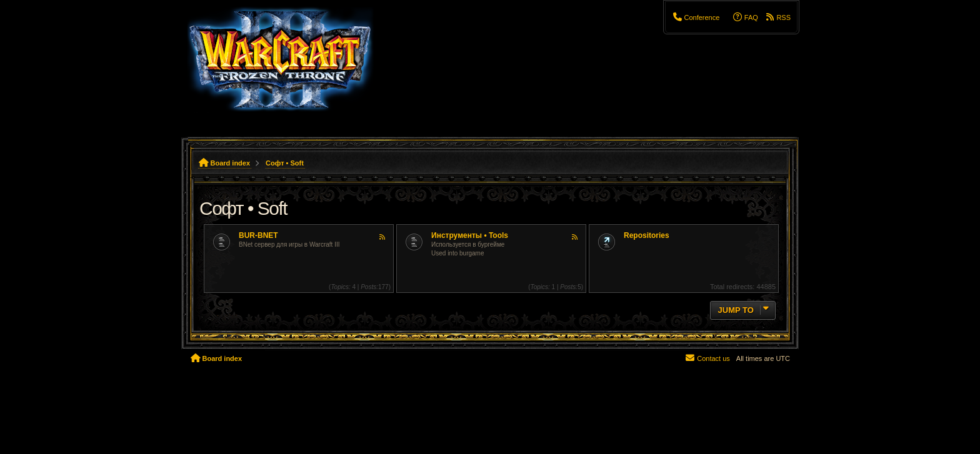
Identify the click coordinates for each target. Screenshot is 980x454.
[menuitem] (696, 17)
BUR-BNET (258, 235)
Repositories (647, 235)
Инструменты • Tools (470, 235)
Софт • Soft (243, 208)
